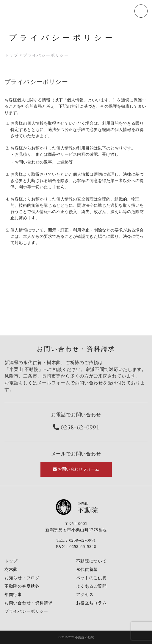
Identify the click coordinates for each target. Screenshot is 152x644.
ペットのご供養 (91, 578)
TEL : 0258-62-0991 (76, 540)
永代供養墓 (87, 570)
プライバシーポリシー (26, 611)
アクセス (85, 595)
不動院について (91, 561)
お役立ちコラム (91, 603)
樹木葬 (11, 570)
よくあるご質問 (91, 586)
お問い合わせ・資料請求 (29, 603)
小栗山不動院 (76, 507)
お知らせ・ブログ (22, 578)
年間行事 (13, 595)
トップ (11, 561)
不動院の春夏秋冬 (22, 586)
